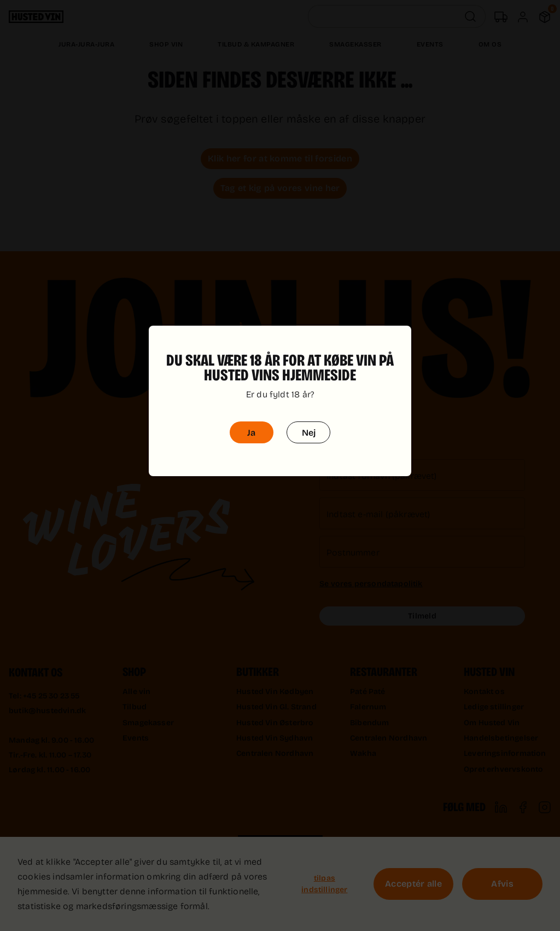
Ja (251, 417)
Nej (309, 417)
